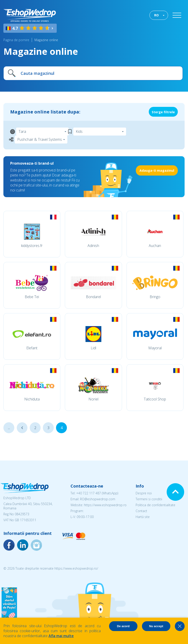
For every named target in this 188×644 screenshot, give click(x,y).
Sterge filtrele (163, 112)
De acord (123, 626)
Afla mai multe (61, 636)
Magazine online (46, 40)
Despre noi (144, 493)
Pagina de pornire (16, 40)
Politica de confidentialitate (155, 505)
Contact (141, 511)
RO (156, 15)
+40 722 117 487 (89, 493)
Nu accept (156, 626)
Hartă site (143, 517)
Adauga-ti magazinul (157, 170)
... (9, 428)
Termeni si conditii (149, 499)
